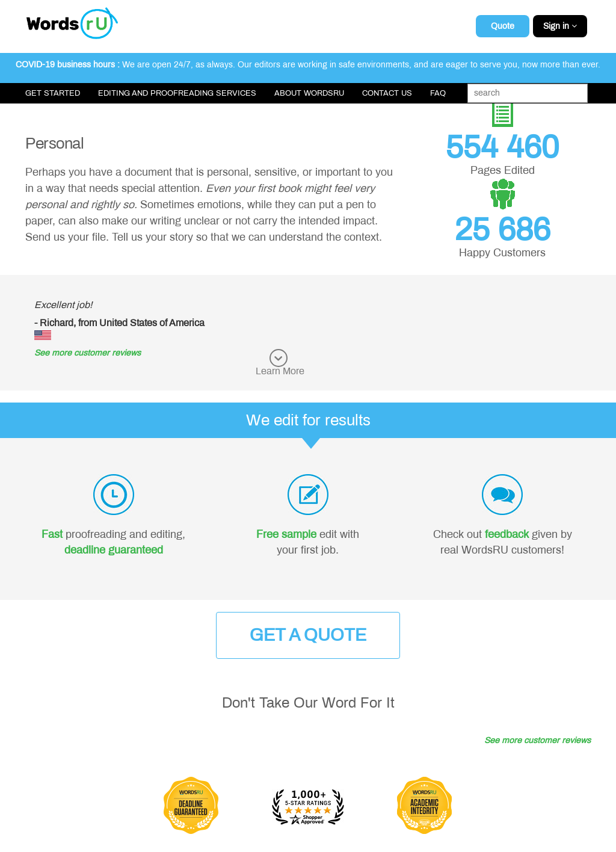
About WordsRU (309, 93)
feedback (507, 534)
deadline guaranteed (114, 550)
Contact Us (387, 93)
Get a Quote (308, 635)
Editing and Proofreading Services (177, 93)
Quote (503, 26)
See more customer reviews (88, 353)
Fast (52, 534)
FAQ (438, 93)
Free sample (286, 534)
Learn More (280, 371)
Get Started (53, 93)
